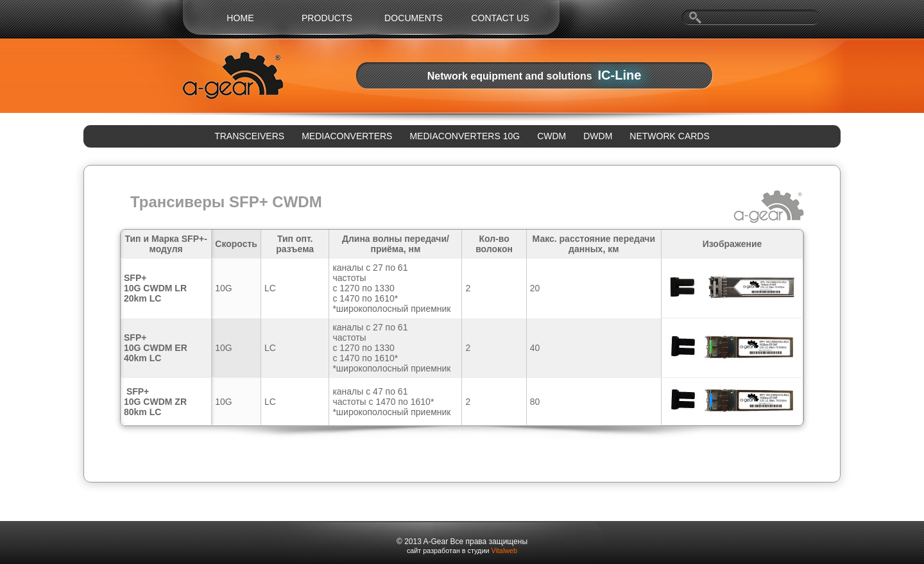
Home (240, 18)
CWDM (552, 136)
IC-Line (620, 75)
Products (327, 18)
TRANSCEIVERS (249, 136)
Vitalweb (504, 551)
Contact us (500, 18)
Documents (414, 18)
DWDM (598, 136)
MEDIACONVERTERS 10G (465, 136)
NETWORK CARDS (669, 136)
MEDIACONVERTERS (347, 136)
